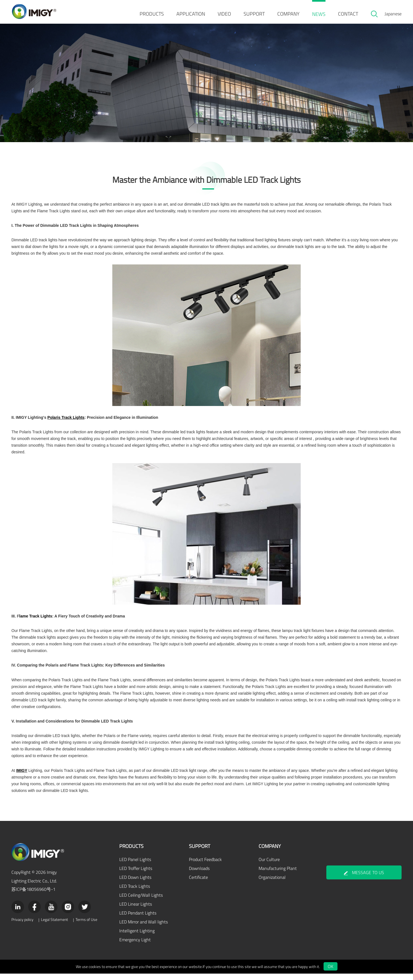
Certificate (198, 884)
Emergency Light (135, 946)
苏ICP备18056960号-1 (33, 896)
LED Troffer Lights (136, 875)
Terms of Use (86, 926)
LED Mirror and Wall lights (144, 928)
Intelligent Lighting (137, 937)
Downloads (199, 875)
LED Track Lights (135, 893)
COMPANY (288, 14)
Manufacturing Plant (278, 875)
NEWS (319, 14)
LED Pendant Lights (138, 919)
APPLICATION (191, 14)
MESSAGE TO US (364, 879)
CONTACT (348, 14)
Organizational (272, 884)
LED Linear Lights (136, 910)
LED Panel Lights (135, 866)
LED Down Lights (135, 884)
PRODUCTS (152, 14)
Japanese (393, 14)
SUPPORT (254, 14)
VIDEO (224, 14)
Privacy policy (22, 926)
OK (331, 973)
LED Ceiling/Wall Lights (141, 901)
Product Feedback (205, 866)
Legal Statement (54, 926)
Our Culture (269, 866)
